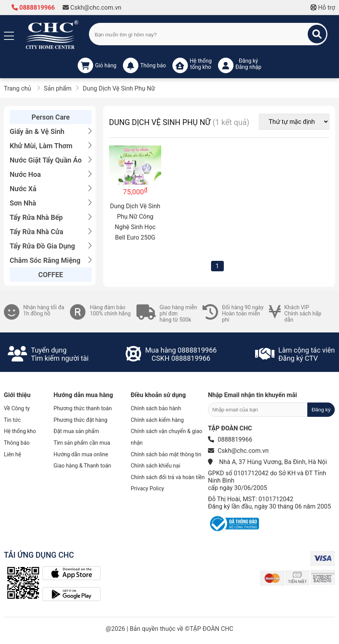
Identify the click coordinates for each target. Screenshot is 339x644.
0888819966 (33, 8)
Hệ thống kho (20, 431)
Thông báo (17, 443)
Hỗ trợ (323, 8)
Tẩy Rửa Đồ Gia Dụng (51, 246)
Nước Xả (51, 189)
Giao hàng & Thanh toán (83, 466)
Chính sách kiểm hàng (157, 420)
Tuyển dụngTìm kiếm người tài (60, 354)
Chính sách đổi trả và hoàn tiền (168, 477)
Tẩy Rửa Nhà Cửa (51, 232)
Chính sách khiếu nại (155, 466)
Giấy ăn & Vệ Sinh (51, 131)
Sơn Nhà (51, 203)
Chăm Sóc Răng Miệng (51, 260)
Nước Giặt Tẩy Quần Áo (51, 160)
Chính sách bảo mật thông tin (166, 454)
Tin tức (12, 420)
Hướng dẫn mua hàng (83, 395)
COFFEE (51, 275)
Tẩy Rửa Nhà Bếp (51, 217)
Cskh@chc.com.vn (92, 8)
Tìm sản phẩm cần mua (82, 443)
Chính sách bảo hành (156, 408)
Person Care (51, 117)
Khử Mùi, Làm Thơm (51, 146)
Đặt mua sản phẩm (77, 431)
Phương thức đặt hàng (81, 420)
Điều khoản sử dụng (158, 395)
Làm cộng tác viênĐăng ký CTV (307, 354)
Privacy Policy (147, 488)
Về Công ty (17, 408)
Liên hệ (13, 454)
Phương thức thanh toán (83, 408)
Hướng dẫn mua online (81, 454)
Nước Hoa (51, 174)
